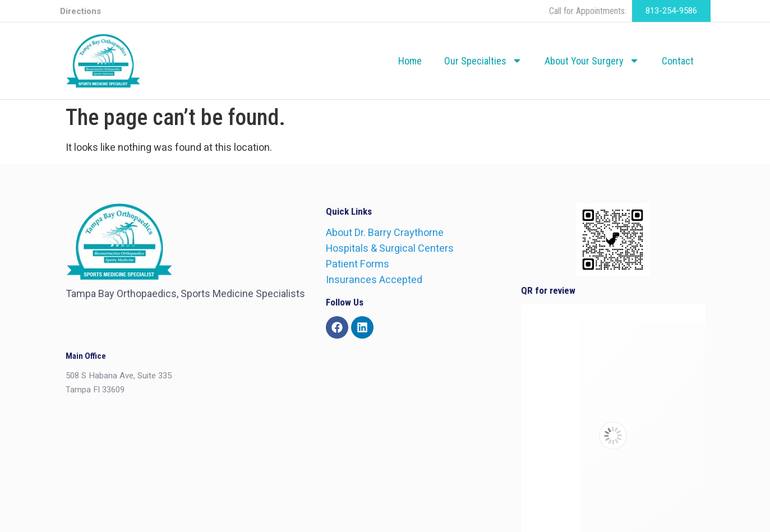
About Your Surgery (592, 61)
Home (410, 61)
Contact (678, 61)
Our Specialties (483, 61)
